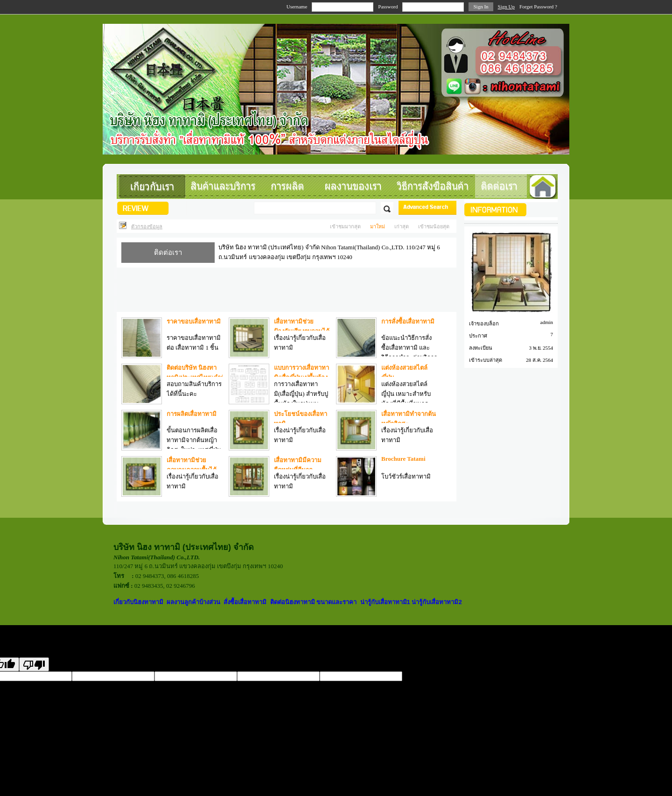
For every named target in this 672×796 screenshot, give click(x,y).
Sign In (481, 7)
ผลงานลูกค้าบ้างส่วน (193, 602)
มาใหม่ (378, 226)
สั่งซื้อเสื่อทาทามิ (245, 602)
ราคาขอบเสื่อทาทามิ (194, 321)
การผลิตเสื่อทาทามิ (192, 414)
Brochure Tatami (403, 459)
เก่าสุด (402, 226)
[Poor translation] (34, 664)
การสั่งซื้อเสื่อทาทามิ (408, 321)
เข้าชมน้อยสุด (434, 226)
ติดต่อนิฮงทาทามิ (294, 602)
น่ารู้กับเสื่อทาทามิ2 (437, 602)
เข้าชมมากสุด (345, 226)
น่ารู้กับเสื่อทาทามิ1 (385, 602)
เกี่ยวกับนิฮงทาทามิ (138, 602)
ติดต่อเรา (168, 253)
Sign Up (506, 7)
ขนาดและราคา (336, 602)
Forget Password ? (538, 7)
